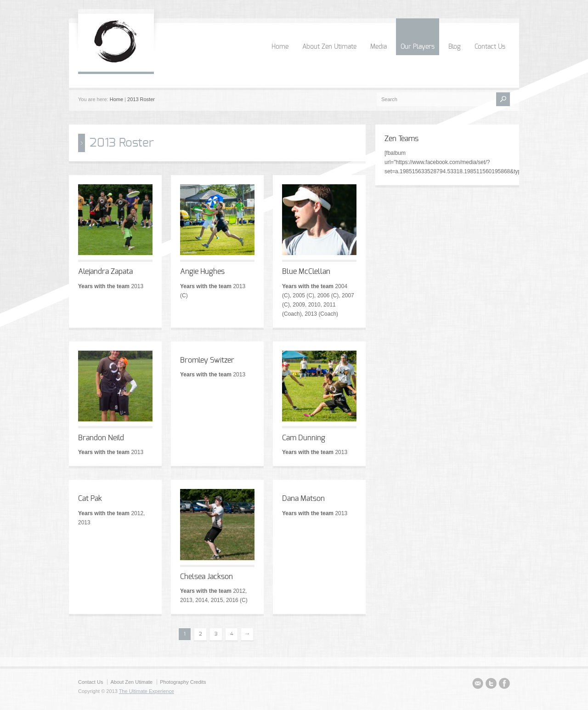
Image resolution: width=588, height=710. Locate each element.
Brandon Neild (101, 438)
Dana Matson (303, 499)
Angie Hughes (202, 272)
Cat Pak (90, 499)
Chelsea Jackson (206, 577)
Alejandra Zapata (105, 272)
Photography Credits (183, 682)
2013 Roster (141, 99)
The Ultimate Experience (147, 691)
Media (379, 47)
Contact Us (490, 47)
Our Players (418, 47)
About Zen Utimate (329, 47)
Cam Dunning (304, 438)
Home (280, 47)
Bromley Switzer (207, 360)
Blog (455, 47)
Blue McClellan (306, 272)
